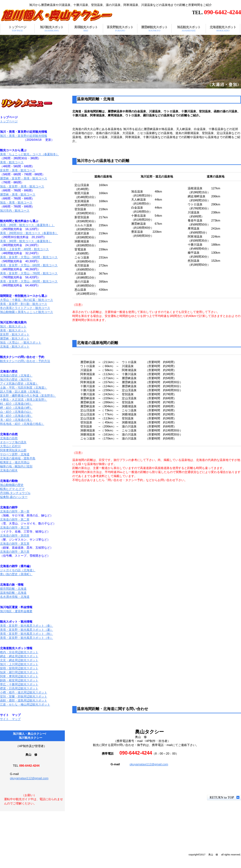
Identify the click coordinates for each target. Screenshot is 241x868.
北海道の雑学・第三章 (15, 527)
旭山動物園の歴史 (12, 485)
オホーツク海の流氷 (13, 442)
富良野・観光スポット (15, 334)
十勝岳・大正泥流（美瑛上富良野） (24, 400)
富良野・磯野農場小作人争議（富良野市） (28, 396)
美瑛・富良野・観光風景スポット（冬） (27, 638)
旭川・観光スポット (13, 326)
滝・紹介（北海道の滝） (16, 420)
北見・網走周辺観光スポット (19, 660)
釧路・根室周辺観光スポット (19, 680)
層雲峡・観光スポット (15, 338)
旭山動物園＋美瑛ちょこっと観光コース (27, 312)
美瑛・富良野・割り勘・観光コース (24, 304)
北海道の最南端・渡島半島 (18, 458)
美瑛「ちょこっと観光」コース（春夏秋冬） (29, 154)
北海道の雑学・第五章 (15, 544)
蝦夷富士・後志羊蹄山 (15, 462)
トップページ (9, 121)
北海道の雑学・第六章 (15, 552)
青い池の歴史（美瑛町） (16, 574)
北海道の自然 (9, 438)
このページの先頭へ (224, 798)
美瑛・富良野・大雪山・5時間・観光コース (29, 257)
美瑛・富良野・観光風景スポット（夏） (27, 630)
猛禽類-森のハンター (14, 497)
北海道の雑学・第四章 (15, 535)
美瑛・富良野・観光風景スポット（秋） (27, 634)
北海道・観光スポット (15, 346)
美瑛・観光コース (12, 162)
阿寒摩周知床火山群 (13, 450)
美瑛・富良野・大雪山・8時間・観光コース (29, 281)
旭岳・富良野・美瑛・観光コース (22, 186)
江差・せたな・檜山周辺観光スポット (25, 704)
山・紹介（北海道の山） (16, 412)
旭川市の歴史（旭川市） (16, 379)
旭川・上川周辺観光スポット (19, 664)
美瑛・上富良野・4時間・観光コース (24, 249)
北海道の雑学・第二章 (15, 519)
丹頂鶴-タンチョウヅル (15, 493)
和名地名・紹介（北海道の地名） (22, 424)
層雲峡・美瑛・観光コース (18, 194)
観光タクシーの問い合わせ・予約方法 (25, 361)
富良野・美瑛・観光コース (18, 170)
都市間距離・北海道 (13, 589)
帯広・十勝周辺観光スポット (19, 684)
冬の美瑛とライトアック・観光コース (25, 308)
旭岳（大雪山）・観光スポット (21, 342)
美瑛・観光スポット (13, 330)
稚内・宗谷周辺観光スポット (19, 652)
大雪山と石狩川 (10, 446)
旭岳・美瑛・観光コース (16, 202)
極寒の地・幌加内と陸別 (16, 466)
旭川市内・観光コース (15, 210)
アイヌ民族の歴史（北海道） (19, 383)
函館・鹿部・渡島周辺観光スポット (24, 700)
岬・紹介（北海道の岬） (16, 408)
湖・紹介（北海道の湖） (16, 416)
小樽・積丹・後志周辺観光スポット (24, 692)
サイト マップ (10, 719)
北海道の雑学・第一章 (15, 511)
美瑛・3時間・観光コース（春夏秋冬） (26, 241)
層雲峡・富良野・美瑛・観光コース (24, 178)
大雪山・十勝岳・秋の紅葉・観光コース (27, 300)
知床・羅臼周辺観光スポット (19, 672)
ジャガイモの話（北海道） (18, 570)
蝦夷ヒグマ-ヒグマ (12, 489)
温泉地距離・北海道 (13, 593)
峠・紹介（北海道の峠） (16, 404)
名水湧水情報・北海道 (15, 597)
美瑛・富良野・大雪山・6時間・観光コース (29, 265)
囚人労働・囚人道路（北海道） (21, 391)
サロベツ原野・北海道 (15, 454)
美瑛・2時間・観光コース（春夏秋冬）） (27, 225)
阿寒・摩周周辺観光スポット (19, 676)
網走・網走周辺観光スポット (19, 656)
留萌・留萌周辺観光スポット (19, 668)
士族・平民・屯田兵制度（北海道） (24, 387)
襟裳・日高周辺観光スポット (19, 688)
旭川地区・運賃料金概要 (16, 611)
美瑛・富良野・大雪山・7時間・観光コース (29, 273)
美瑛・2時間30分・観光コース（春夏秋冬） (29, 233)
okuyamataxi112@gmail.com (149, 764)
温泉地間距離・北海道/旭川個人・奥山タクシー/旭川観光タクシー (67, 15)
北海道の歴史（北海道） (16, 375)
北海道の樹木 (9, 470)
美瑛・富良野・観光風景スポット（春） (27, 626)
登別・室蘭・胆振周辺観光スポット (24, 696)
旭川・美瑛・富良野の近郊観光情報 (24, 136)
